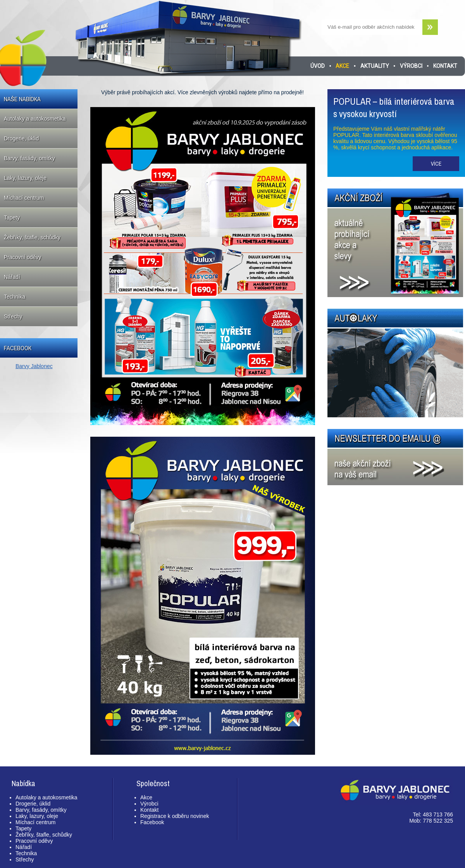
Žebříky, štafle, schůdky (32, 237)
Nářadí (12, 277)
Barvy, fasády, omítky (29, 158)
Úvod (318, 66)
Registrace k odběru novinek (175, 816)
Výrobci (411, 66)
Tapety (12, 218)
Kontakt (445, 66)
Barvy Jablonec (34, 366)
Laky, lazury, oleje (25, 178)
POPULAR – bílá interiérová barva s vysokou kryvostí (394, 107)
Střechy (13, 316)
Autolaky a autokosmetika (35, 119)
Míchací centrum (24, 198)
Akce (342, 66)
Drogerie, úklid (21, 138)
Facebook (152, 822)
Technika (15, 297)
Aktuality (375, 66)
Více (436, 164)
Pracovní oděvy (23, 257)
